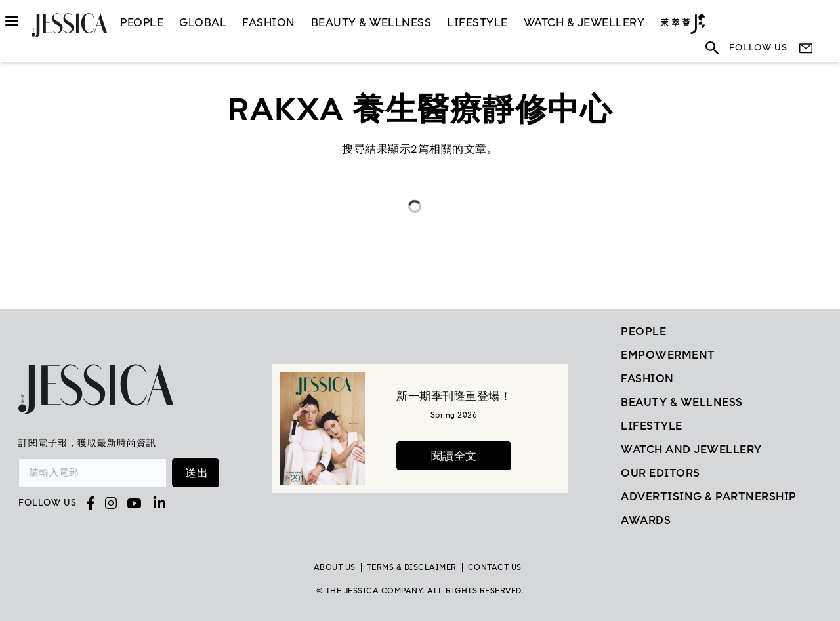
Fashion (269, 22)
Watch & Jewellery (584, 22)
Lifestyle (652, 426)
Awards (646, 520)
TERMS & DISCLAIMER (412, 567)
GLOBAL (203, 22)
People (142, 22)
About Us (335, 567)
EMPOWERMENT (668, 355)
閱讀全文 (454, 456)
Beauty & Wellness (371, 22)
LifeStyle (477, 22)
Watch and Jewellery (691, 449)
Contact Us (495, 567)
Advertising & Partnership (709, 496)
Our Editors (661, 473)
